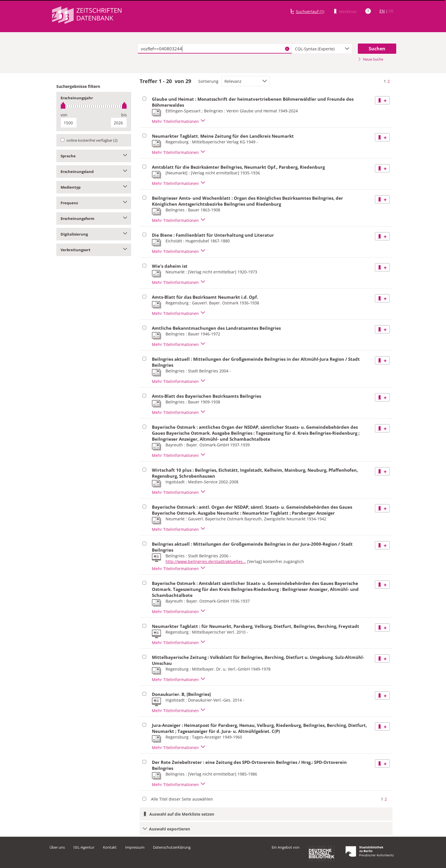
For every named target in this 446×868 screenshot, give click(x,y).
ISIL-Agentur (84, 847)
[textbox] (215, 49)
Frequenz (94, 203)
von (64, 115)
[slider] (94, 106)
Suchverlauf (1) (310, 12)
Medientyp (94, 187)
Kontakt (110, 847)
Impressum (135, 847)
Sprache (94, 156)
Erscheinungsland (94, 172)
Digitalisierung (94, 234)
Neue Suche (370, 59)
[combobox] (322, 49)
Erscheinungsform (94, 218)
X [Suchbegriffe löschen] (287, 49)
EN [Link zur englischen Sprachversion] (382, 11)
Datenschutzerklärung (172, 847)
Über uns (57, 847)
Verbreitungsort (94, 250)
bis (124, 115)
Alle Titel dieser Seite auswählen (182, 799)
